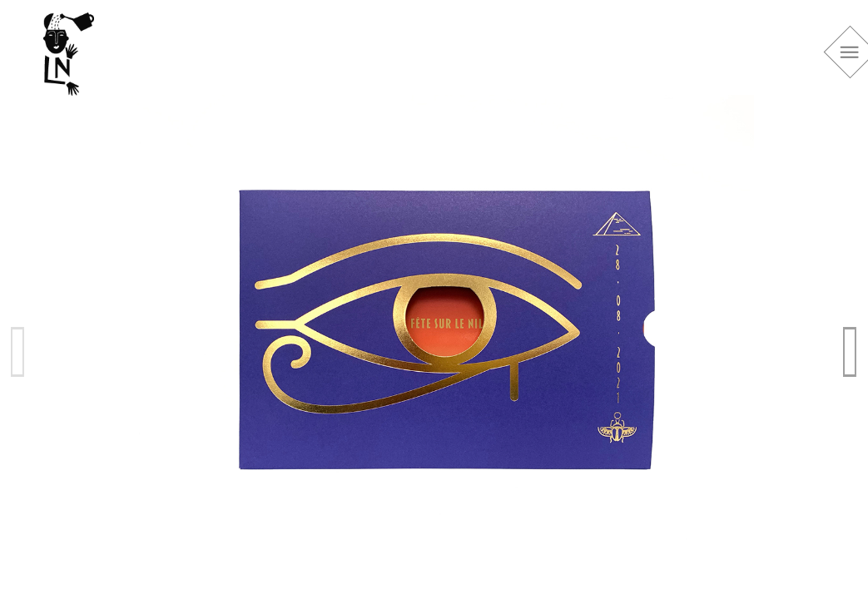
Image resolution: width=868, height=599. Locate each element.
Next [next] (851, 351)
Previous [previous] (18, 351)
